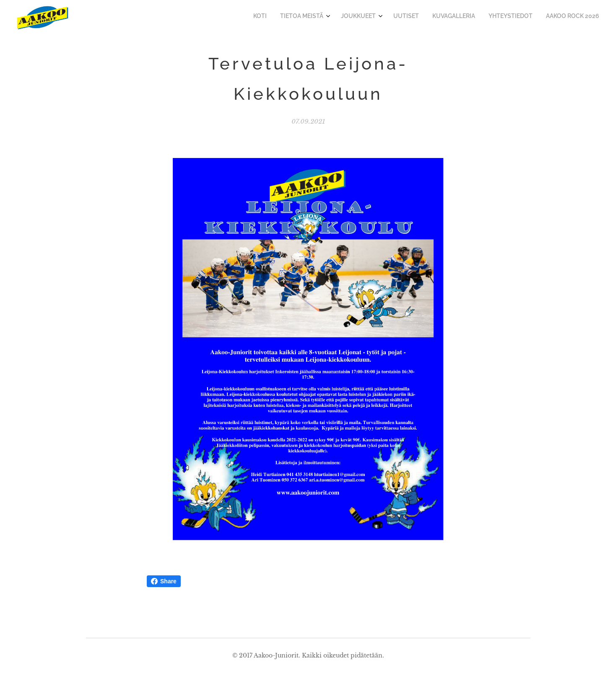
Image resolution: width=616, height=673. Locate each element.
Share (164, 581)
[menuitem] (513, 17)
